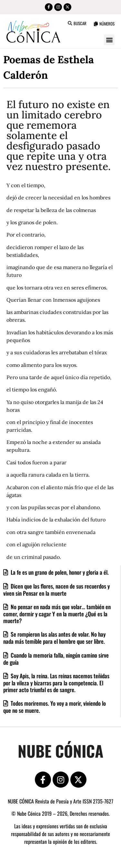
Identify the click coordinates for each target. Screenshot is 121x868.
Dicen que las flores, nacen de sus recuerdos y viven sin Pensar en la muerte (56, 590)
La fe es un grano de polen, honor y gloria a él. (59, 572)
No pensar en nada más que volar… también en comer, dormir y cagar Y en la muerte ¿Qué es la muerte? (57, 614)
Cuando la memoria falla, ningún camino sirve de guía (56, 659)
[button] (70, 23)
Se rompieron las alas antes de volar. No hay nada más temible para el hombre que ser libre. (54, 638)
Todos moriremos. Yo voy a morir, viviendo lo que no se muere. (55, 707)
